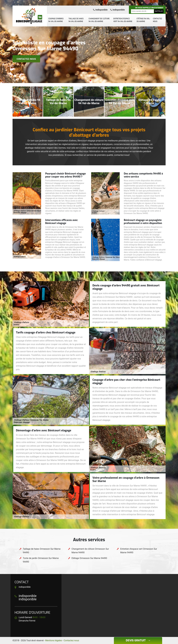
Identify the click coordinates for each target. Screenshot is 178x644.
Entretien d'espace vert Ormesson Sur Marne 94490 (139, 551)
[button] (88, 81)
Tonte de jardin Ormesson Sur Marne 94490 (41, 560)
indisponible (100, 10)
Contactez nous (157, 20)
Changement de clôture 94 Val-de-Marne (99, 20)
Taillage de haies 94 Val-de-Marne (76, 20)
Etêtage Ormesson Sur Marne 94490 (89, 558)
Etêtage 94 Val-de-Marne (143, 20)
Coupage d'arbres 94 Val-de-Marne (56, 20)
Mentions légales (54, 640)
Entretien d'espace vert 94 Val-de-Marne (123, 20)
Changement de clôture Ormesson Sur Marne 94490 (90, 551)
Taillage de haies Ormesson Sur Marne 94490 (42, 551)
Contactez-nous (26, 59)
